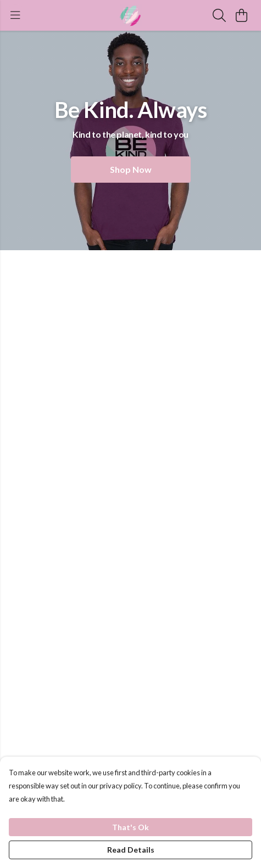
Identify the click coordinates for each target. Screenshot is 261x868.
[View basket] (241, 15)
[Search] (219, 15)
